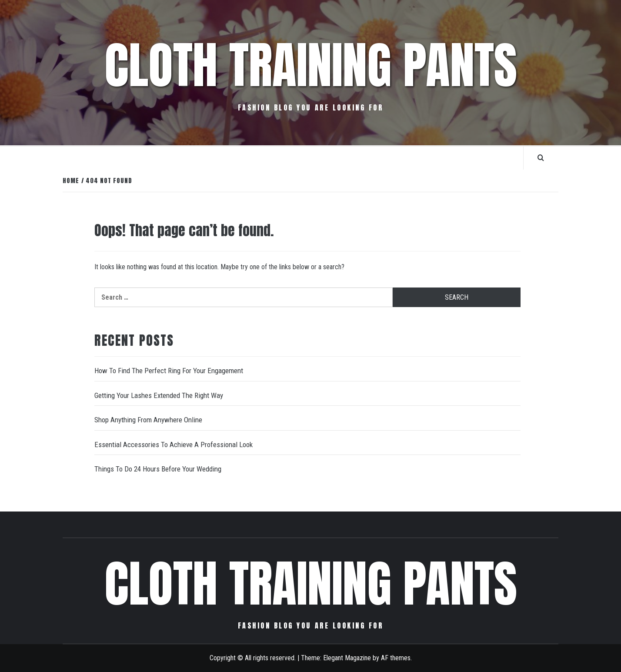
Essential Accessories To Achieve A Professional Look (174, 445)
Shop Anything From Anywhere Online (148, 420)
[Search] (541, 157)
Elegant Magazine (347, 658)
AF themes (396, 658)
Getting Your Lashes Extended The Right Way (159, 395)
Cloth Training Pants (311, 65)
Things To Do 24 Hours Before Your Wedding (158, 469)
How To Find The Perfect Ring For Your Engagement (169, 371)
